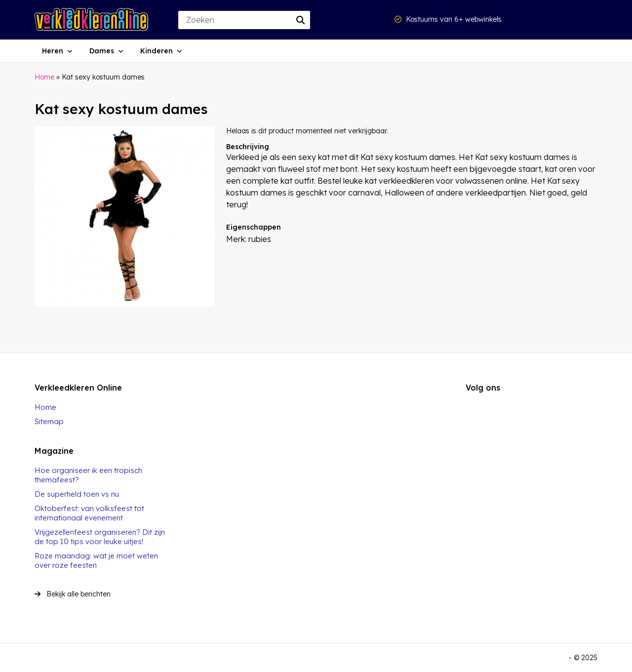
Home (44, 77)
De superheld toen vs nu (77, 494)
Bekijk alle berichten (73, 594)
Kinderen (157, 51)
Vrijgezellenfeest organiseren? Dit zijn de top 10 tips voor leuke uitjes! (100, 537)
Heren (53, 51)
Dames (102, 51)
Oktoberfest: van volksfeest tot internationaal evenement (89, 513)
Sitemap (49, 421)
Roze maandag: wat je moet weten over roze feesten (96, 560)
